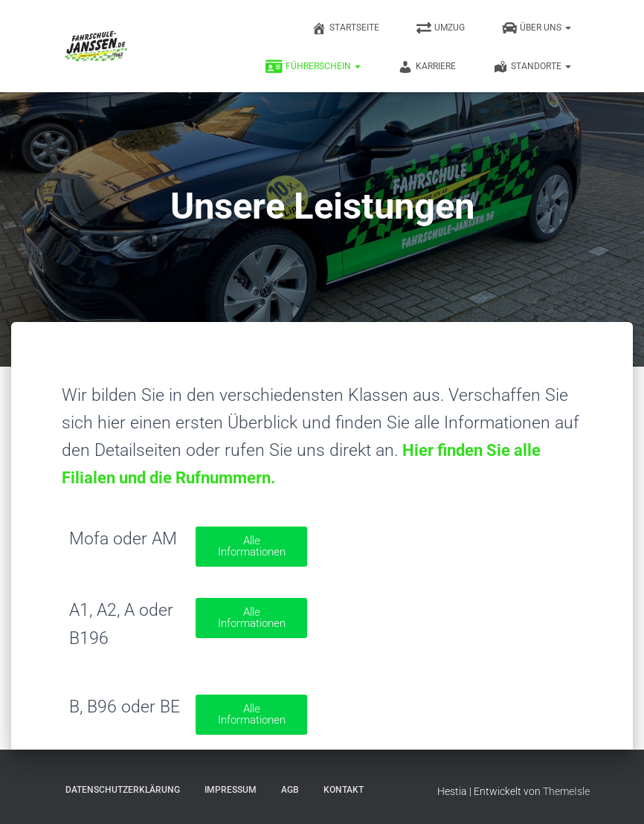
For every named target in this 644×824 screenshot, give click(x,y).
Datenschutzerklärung (123, 790)
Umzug (441, 28)
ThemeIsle (566, 791)
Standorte (532, 67)
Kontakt (344, 790)
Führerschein (313, 67)
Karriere (427, 67)
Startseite (345, 28)
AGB (290, 790)
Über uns (537, 28)
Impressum (231, 790)
